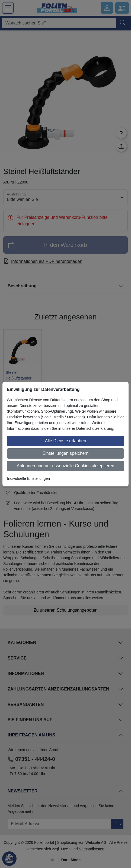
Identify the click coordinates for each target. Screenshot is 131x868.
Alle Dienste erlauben (65, 441)
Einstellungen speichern (66, 453)
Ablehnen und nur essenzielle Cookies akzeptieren (65, 466)
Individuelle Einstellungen (28, 478)
